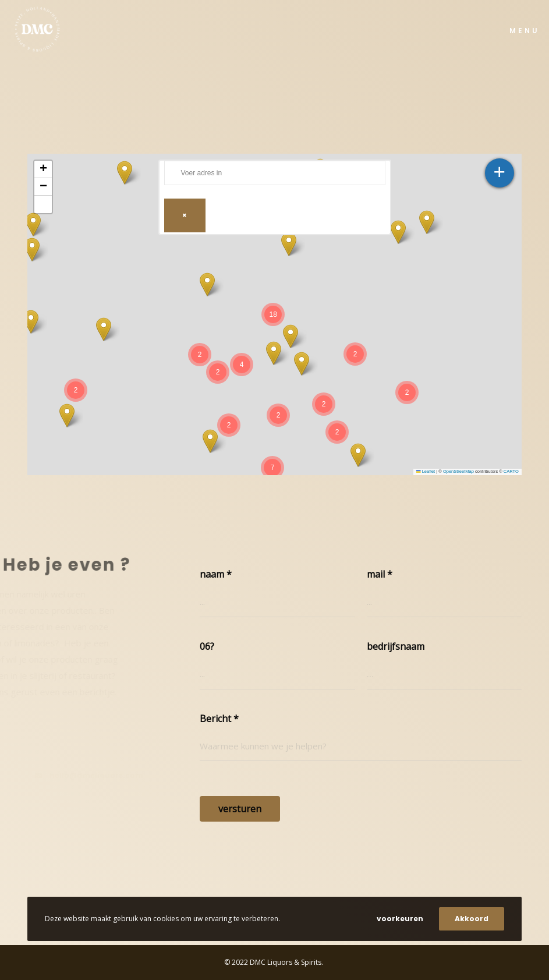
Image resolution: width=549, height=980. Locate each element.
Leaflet (426, 471)
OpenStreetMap (458, 471)
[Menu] (519, 29)
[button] (125, 173)
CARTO (511, 471)
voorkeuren (400, 919)
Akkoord (472, 919)
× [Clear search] (185, 215)
